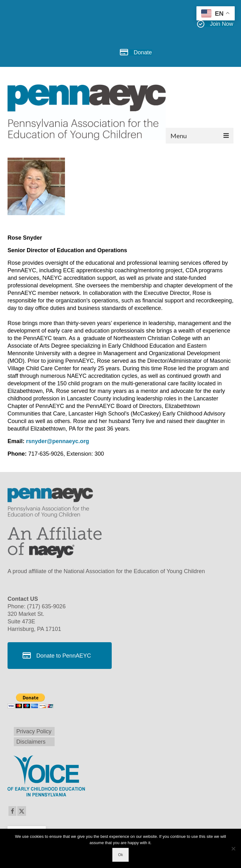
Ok (120, 855)
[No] (233, 849)
